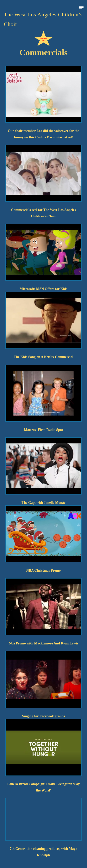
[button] (81, 5)
